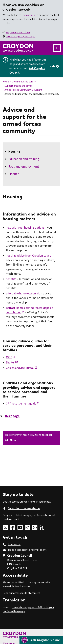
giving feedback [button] (43, 435)
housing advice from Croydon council (29, 255)
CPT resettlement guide (21, 403)
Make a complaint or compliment (27, 550)
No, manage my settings (20, 36)
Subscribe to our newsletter (24, 508)
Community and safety (24, 82)
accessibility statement (27, 593)
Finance (14, 174)
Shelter (10, 362)
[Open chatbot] (41, 640)
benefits (11, 279)
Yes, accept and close (18, 32)
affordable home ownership (23, 293)
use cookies (28, 15)
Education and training (24, 159)
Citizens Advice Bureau (20, 368)
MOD (9, 357)
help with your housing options (25, 227)
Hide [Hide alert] (52, 66)
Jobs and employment (24, 166)
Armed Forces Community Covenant (23, 90)
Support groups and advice (19, 86)
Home (6, 82)
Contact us (14, 544)
